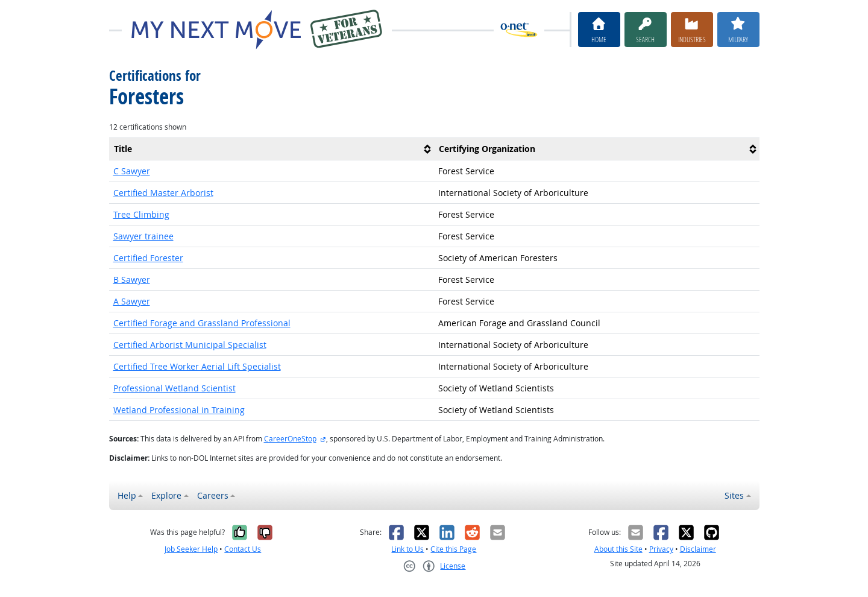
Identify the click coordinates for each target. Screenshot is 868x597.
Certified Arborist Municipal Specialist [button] (190, 345)
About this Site (618, 549)
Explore (166, 495)
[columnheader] (272, 149)
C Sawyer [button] (132, 171)
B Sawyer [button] (132, 280)
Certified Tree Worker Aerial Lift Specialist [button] (197, 366)
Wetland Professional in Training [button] (179, 410)
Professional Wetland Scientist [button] (175, 388)
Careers (213, 495)
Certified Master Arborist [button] (163, 193)
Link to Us (407, 549)
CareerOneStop (290, 439)
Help (127, 495)
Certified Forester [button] (148, 258)
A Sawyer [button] (132, 301)
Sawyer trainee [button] (143, 236)
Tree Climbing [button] (141, 214)
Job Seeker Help (191, 549)
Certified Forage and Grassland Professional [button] (202, 323)
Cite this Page (453, 549)
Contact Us (243, 549)
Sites (734, 495)
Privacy (661, 549)
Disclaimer (698, 549)
